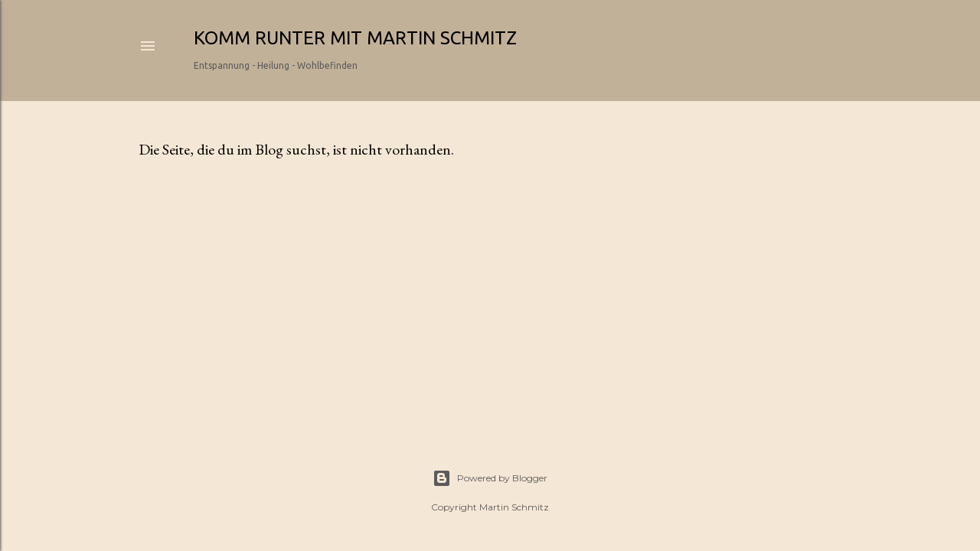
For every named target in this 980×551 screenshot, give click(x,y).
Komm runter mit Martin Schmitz (355, 38)
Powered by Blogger (490, 478)
